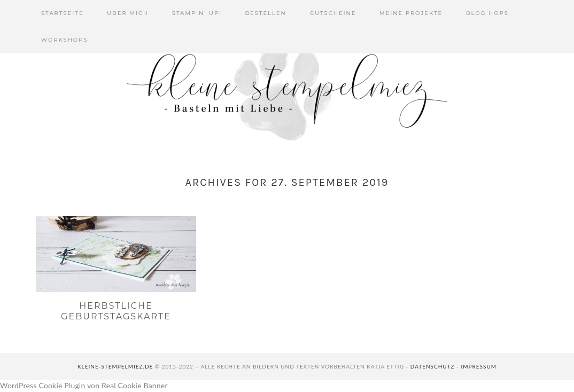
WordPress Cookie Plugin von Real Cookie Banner (84, 385)
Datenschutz (433, 366)
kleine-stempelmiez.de (115, 366)
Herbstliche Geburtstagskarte (116, 311)
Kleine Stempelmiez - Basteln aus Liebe (287, 91)
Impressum (479, 366)
